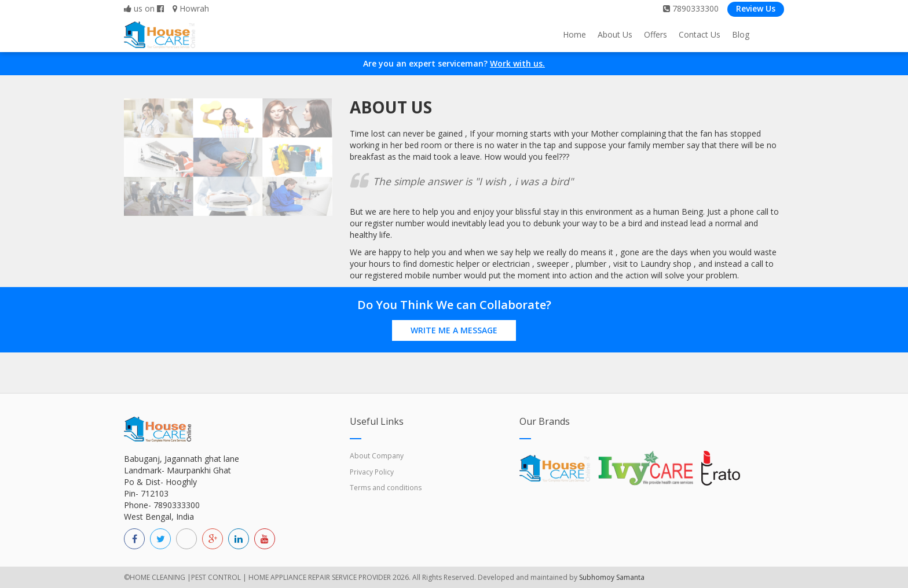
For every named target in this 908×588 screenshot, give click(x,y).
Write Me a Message (454, 330)
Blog (741, 34)
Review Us (756, 8)
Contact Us (700, 34)
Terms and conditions (386, 488)
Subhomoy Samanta (612, 577)
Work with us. (517, 63)
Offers (656, 34)
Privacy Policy (372, 472)
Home (574, 34)
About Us (615, 34)
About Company (377, 456)
